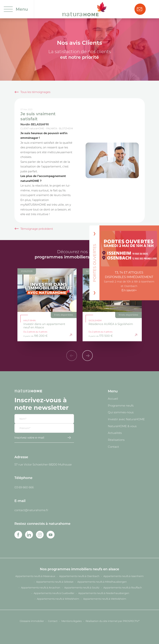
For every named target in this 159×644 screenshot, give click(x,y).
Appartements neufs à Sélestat (55, 582)
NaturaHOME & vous (122, 426)
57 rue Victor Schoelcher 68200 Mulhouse (43, 464)
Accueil (113, 399)
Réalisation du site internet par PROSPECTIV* (113, 621)
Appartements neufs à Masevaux (35, 576)
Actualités (115, 433)
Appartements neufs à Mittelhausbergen (102, 582)
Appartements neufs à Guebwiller (54, 593)
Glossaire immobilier (32, 621)
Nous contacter (140, 9)
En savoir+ (129, 290)
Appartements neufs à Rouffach (123, 587)
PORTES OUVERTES (94, 263)
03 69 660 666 (24, 487)
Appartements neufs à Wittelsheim (58, 599)
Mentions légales (72, 621)
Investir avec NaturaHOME (126, 419)
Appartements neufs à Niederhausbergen (104, 593)
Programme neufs (121, 405)
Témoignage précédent (37, 229)
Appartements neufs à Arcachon (41, 587)
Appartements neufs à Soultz (82, 587)
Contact (113, 447)
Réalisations (116, 440)
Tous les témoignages (35, 92)
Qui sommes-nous (121, 412)
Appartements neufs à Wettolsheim (105, 599)
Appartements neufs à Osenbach (79, 576)
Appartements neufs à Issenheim (124, 576)
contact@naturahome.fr (31, 510)
